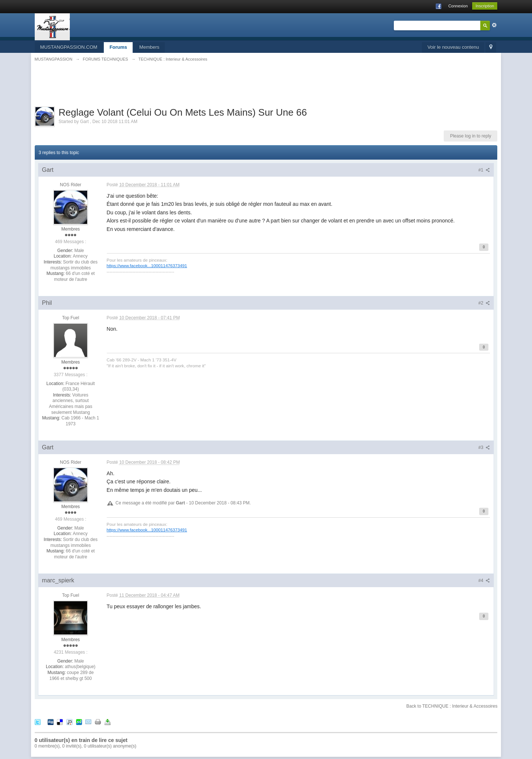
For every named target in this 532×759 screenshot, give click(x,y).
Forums (118, 47)
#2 (484, 303)
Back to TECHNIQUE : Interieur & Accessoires (452, 706)
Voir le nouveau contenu (453, 47)
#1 (484, 170)
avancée (494, 25)
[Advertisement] (266, 88)
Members (149, 47)
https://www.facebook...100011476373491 (147, 266)
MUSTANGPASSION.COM (69, 47)
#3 (484, 447)
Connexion (458, 6)
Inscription (485, 6)
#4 (484, 581)
